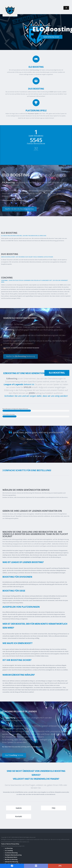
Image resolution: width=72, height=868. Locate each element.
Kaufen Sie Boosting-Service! (51, 37)
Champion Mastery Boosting (13, 855)
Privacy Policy (15, 844)
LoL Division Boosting (11, 853)
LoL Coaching (9, 850)
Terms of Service (6, 844)
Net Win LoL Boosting (11, 859)
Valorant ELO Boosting (11, 862)
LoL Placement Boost (11, 857)
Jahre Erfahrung (36, 134)
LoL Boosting (9, 848)
